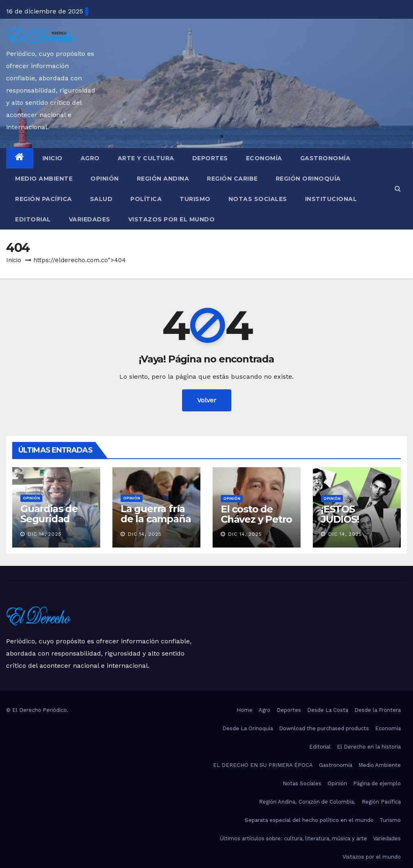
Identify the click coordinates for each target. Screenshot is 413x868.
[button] (398, 189)
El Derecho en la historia (369, 747)
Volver (207, 400)
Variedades (90, 219)
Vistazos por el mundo (172, 219)
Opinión (105, 179)
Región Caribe (232, 179)
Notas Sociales (258, 199)
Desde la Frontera (378, 710)
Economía (264, 158)
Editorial (33, 219)
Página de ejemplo (377, 783)
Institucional (331, 199)
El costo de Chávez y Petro (256, 514)
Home (245, 710)
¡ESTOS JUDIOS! (340, 514)
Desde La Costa (328, 710)
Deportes (210, 158)
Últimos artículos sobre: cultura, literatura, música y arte (293, 838)
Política (146, 199)
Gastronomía (325, 158)
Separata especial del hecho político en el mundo (309, 820)
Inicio (53, 158)
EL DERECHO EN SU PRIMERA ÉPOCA (263, 765)
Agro (90, 158)
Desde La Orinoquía (248, 728)
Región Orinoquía (308, 179)
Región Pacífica (44, 199)
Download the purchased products (324, 728)
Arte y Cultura (146, 158)
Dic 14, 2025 (45, 534)
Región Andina (163, 179)
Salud (101, 199)
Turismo (195, 199)
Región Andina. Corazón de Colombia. (307, 802)
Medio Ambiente (44, 179)
